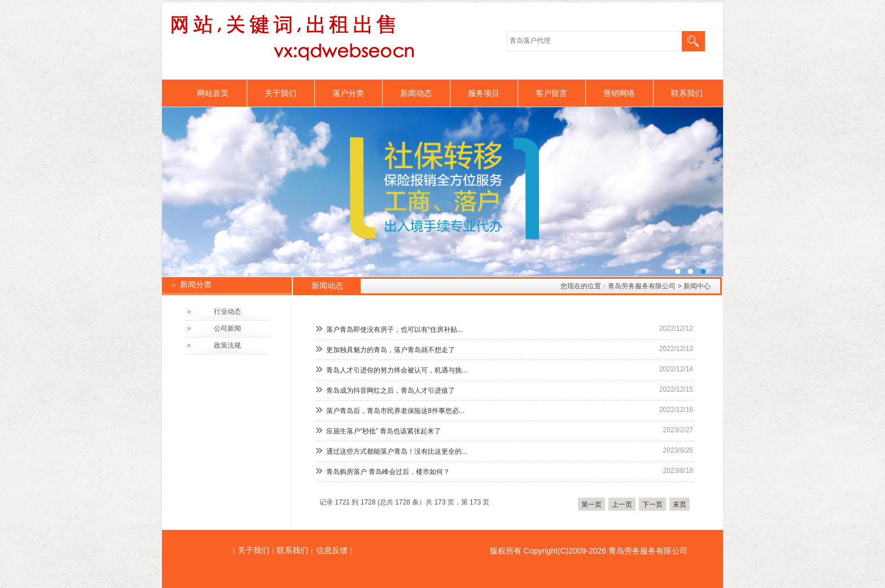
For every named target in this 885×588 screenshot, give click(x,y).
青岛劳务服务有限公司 (642, 286)
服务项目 (484, 93)
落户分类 (348, 93)
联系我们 (687, 93)
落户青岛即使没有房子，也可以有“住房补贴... (395, 330)
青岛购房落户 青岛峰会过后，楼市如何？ (388, 472)
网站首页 (213, 93)
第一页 (592, 504)
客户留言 (551, 93)
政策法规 (227, 345)
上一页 (622, 504)
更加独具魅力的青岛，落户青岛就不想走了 (391, 350)
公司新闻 (227, 328)
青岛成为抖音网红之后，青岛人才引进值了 (391, 390)
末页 (680, 504)
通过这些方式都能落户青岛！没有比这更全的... (397, 451)
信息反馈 (332, 550)
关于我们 (281, 93)
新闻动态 (416, 93)
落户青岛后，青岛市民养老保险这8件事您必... (395, 411)
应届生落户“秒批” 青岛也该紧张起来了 (384, 431)
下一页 (652, 504)
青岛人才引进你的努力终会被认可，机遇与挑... (397, 370)
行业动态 (227, 311)
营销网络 (619, 93)
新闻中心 (697, 286)
